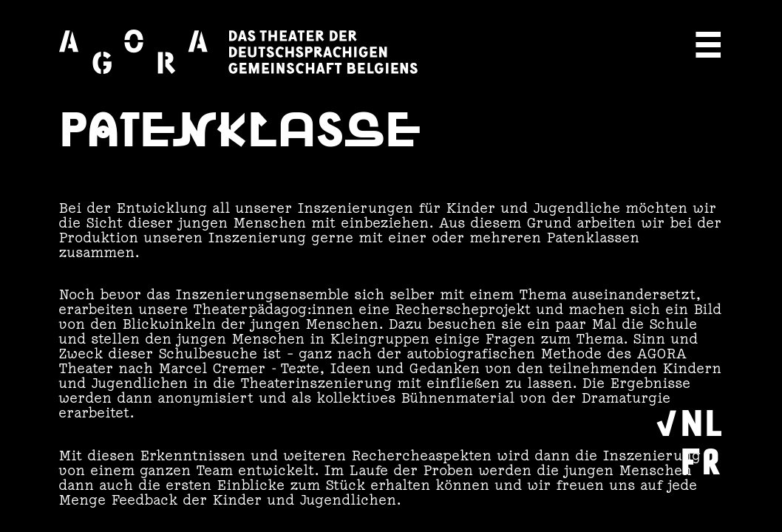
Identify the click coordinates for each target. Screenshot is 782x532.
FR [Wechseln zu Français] (701, 459)
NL (701, 420)
